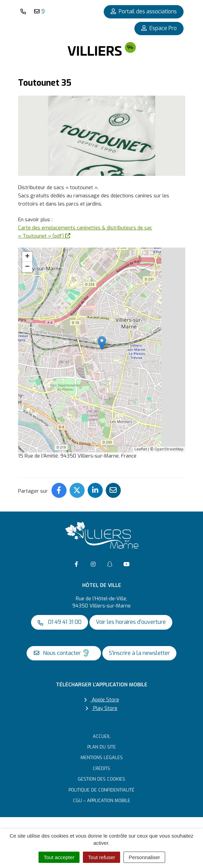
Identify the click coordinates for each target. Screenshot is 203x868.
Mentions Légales (102, 758)
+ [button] (27, 257)
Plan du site (102, 747)
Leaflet (141, 449)
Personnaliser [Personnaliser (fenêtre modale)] (144, 857)
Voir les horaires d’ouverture (131, 622)
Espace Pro (159, 28)
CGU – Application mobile (102, 801)
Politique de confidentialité (101, 790)
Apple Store (102, 700)
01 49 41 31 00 (60, 622)
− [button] (27, 267)
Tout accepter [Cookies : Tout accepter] (59, 857)
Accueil (102, 736)
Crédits (101, 768)
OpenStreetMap (169, 449)
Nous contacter (62, 653)
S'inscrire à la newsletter (139, 653)
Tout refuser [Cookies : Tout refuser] (101, 857)
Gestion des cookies (101, 779)
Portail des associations (144, 11)
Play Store (101, 708)
